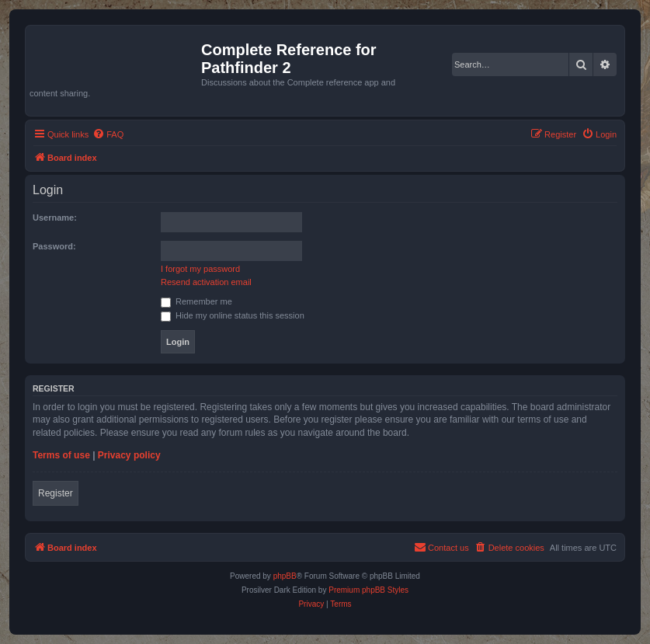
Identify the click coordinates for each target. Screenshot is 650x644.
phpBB (285, 576)
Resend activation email (206, 282)
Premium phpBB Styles (368, 590)
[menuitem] (108, 134)
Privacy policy (129, 455)
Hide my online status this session (233, 315)
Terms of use (61, 455)
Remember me (196, 301)
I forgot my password (200, 269)
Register (56, 493)
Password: (54, 246)
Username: (55, 218)
